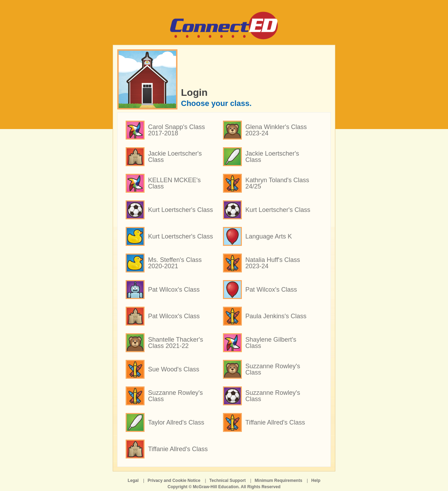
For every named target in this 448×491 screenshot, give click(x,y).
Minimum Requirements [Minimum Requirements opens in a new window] (279, 481)
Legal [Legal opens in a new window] (133, 481)
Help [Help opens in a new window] (316, 481)
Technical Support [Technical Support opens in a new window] (227, 481)
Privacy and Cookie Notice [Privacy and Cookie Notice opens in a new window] (174, 481)
